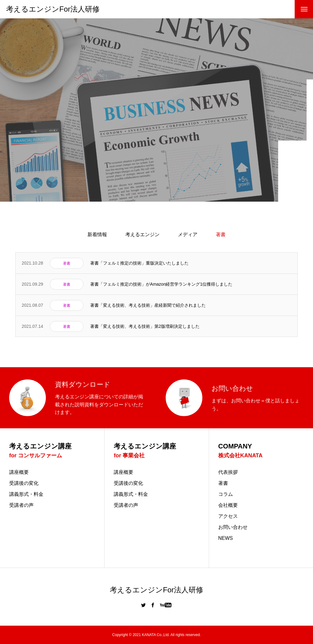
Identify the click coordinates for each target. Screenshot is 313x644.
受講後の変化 (24, 483)
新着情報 (97, 234)
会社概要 (228, 505)
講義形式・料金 (26, 494)
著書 (223, 483)
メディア (188, 234)
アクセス (228, 516)
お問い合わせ (233, 527)
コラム (226, 494)
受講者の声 (21, 505)
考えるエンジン (142, 234)
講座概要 (19, 472)
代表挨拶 (228, 472)
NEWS (226, 538)
